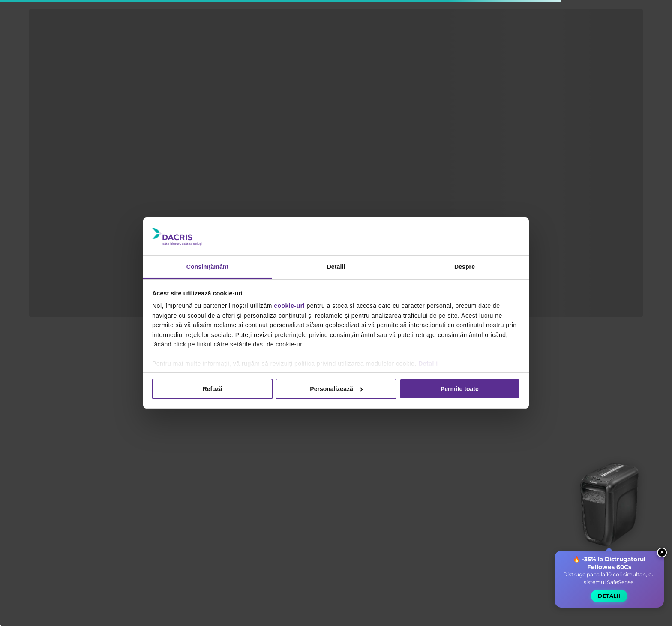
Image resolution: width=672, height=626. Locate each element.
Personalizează (336, 389)
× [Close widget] (662, 562)
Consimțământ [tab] (207, 267)
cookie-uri (289, 306)
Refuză (213, 389)
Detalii (428, 364)
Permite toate (460, 389)
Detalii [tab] (336, 267)
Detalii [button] (609, 606)
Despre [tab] (465, 267)
